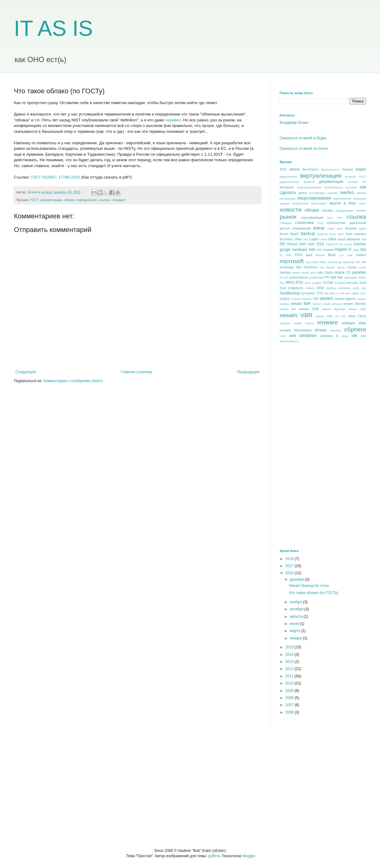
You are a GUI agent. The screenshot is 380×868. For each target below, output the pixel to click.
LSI (341, 255)
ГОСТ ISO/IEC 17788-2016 (55, 177)
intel (289, 255)
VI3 (337, 316)
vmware (327, 322)
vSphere (355, 329)
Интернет (287, 187)
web (293, 336)
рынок (288, 217)
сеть (330, 218)
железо (353, 182)
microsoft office (316, 262)
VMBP (298, 323)
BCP (341, 234)
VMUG (310, 323)
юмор (319, 228)
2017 (290, 566)
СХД (320, 223)
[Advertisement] (299, 446)
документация (51, 200)
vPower (321, 330)
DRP (303, 244)
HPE (319, 250)
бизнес (348, 169)
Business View (291, 239)
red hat (336, 277)
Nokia (296, 273)
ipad (309, 255)
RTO (299, 283)
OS (348, 272)
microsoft (292, 261)
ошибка (361, 211)
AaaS (331, 228)
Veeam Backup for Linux (309, 586)
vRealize (336, 330)
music (362, 267)
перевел (173, 120)
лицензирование (314, 198)
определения (87, 200)
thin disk (329, 293)
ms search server (332, 267)
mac (350, 255)
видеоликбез (288, 177)
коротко (332, 193)
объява (327, 210)
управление (302, 228)
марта (296, 631)
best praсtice (356, 234)
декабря (297, 579)
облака (69, 200)
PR (327, 277)
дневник (309, 182)
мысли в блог (343, 203)
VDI (316, 299)
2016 (290, 573)
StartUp (331, 288)
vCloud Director (301, 299)
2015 (290, 647)
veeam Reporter (334, 309)
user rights (352, 293)
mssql (352, 267)
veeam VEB (324, 316)
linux (332, 255)
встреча (350, 177)
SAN (308, 283)
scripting (340, 283)
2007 (290, 705)
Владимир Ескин (294, 123)
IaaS (356, 250)
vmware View (354, 323)
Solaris (310, 288)
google (285, 250)
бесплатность (331, 169)
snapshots (296, 288)
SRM (320, 288)
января (296, 638)
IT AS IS (53, 28)
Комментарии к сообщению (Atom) (73, 381)
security (352, 283)
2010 (290, 683)
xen (363, 336)
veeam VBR (296, 315)
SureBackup (290, 293)
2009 (290, 691)
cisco (324, 239)
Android (350, 228)
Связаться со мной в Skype (303, 138)
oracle (340, 272)
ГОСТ (34, 200)
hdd (312, 250)
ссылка (104, 200)
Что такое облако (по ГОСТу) (314, 593)
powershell (316, 278)
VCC (363, 293)
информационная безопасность (320, 187)
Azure (284, 234)
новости (291, 210)
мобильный (300, 203)
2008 (290, 698)
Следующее (26, 372)
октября (297, 609)
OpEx (329, 272)
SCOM (328, 283)
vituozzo (285, 323)
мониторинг (319, 203)
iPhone (320, 255)
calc (305, 239)
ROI (282, 283)
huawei (329, 250)
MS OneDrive (307, 267)
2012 (283, 169)
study (356, 288)
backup (308, 234)
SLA (283, 288)
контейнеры (317, 193)
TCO (320, 293)
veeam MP (288, 309)
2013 (290, 662)
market (361, 255)
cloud (341, 239)
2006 (290, 712)
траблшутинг (336, 223)
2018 (290, 559)
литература (287, 198)
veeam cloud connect (327, 304)
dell (364, 239)
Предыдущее (248, 372)
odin (320, 272)
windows (308, 335)
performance (299, 277)
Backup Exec (327, 234)
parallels (359, 272)
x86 (354, 336)
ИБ (364, 182)
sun (364, 288)
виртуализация (321, 176)
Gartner (360, 244)
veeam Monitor (355, 304)
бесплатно (310, 169)
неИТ (363, 203)
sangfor (317, 283)
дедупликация (289, 182)
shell (363, 283)
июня (295, 624)
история (351, 187)
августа (297, 617)
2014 (290, 655)
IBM (363, 250)
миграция (360, 198)
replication (350, 278)
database (353, 239)
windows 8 (329, 336)
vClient (285, 299)
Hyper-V (343, 249)
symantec (308, 293)
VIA (344, 316)
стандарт (118, 200)
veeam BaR (301, 304)
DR (282, 244)
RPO (290, 283)
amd (340, 228)
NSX (313, 273)
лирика (361, 193)
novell (305, 273)
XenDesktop (288, 341)
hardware (300, 250)
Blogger (249, 856)
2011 (290, 676)
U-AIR (340, 293)
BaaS (294, 234)
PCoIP (284, 278)
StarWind (344, 288)
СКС (340, 218)
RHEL (362, 278)
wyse (345, 336)
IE (281, 255)
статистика (304, 223)
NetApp (285, 272)
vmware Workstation (296, 330)
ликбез (347, 192)
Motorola (349, 262)
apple (363, 228)
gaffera (214, 856)
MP (358, 262)
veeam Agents (345, 299)
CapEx (314, 239)
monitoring (335, 262)
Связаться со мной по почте (304, 149)
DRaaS (292, 244)
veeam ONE (309, 309)
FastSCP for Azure (339, 244)
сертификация (312, 217)
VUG (283, 336)
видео (361, 169)
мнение (285, 203)
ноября (296, 602)
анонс (295, 169)
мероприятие (342, 198)
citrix (332, 239)
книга (302, 193)
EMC (311, 244)
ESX (321, 244)
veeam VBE (357, 309)
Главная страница (137, 372)
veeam (326, 298)
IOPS (298, 255)
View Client (357, 316)
